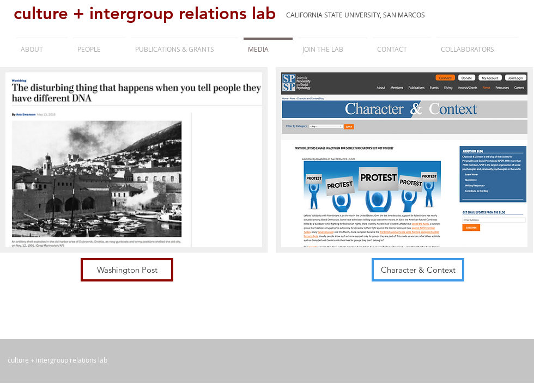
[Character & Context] (418, 270)
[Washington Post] (127, 270)
